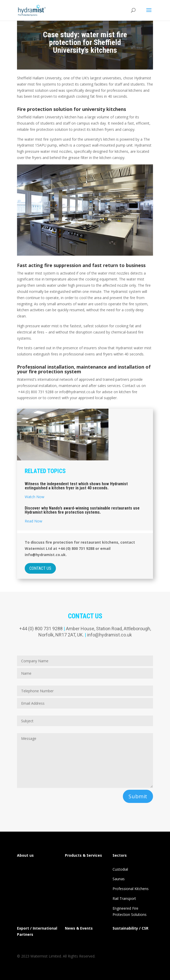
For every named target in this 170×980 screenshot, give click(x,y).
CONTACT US (40, 568)
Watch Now (35, 497)
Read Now (33, 521)
